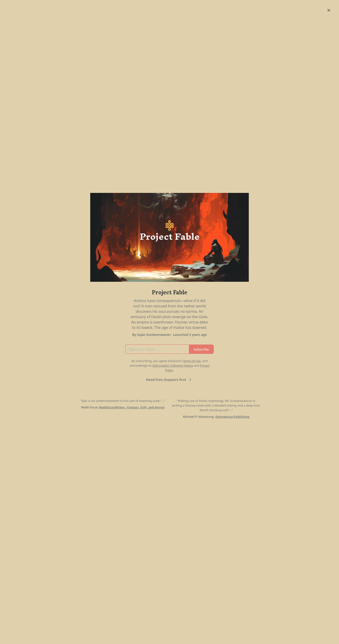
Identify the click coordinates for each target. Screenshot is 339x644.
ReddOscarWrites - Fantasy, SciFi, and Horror (132, 407)
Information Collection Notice (173, 366)
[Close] (329, 10)
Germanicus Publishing (232, 417)
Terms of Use (192, 361)
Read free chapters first (169, 379)
